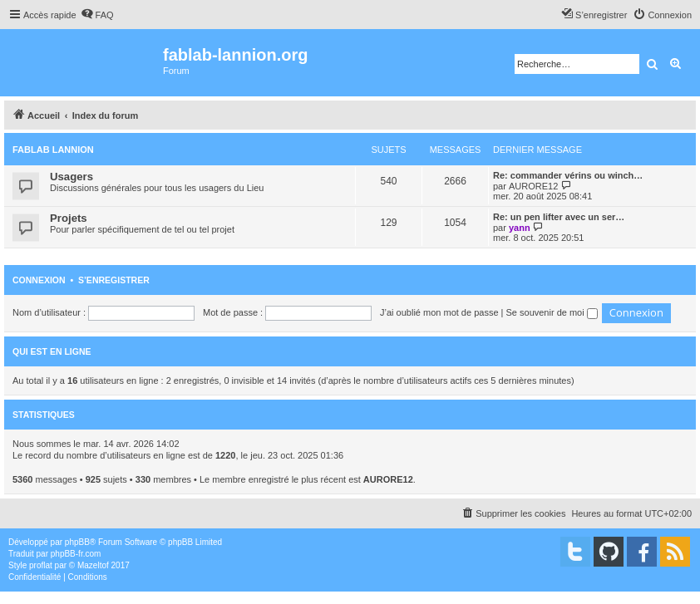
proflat (41, 565)
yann (520, 228)
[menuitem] (97, 15)
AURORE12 (533, 186)
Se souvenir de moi (552, 312)
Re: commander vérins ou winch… (568, 175)
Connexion (39, 280)
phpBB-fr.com (76, 554)
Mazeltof (93, 565)
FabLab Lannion (53, 150)
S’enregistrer (114, 280)
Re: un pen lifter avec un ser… (559, 217)
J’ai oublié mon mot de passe (439, 312)
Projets (69, 218)
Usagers (71, 177)
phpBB (77, 542)
